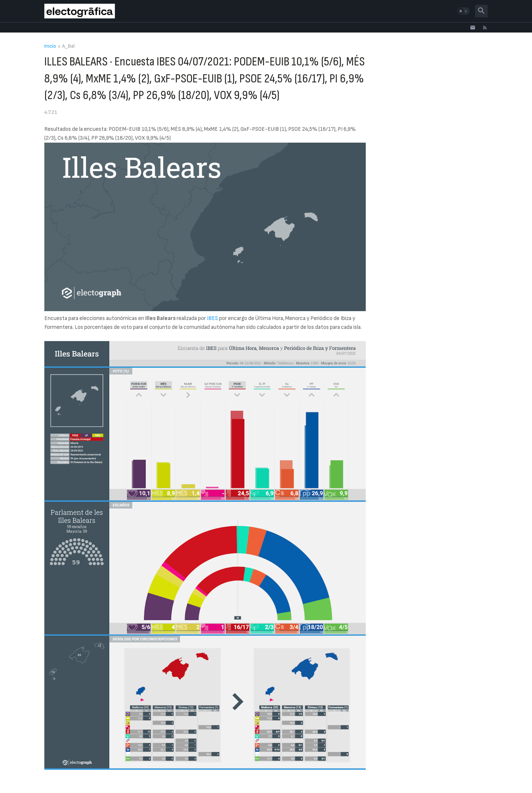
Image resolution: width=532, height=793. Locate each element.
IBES (212, 318)
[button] (463, 11)
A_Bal (68, 46)
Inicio (50, 46)
